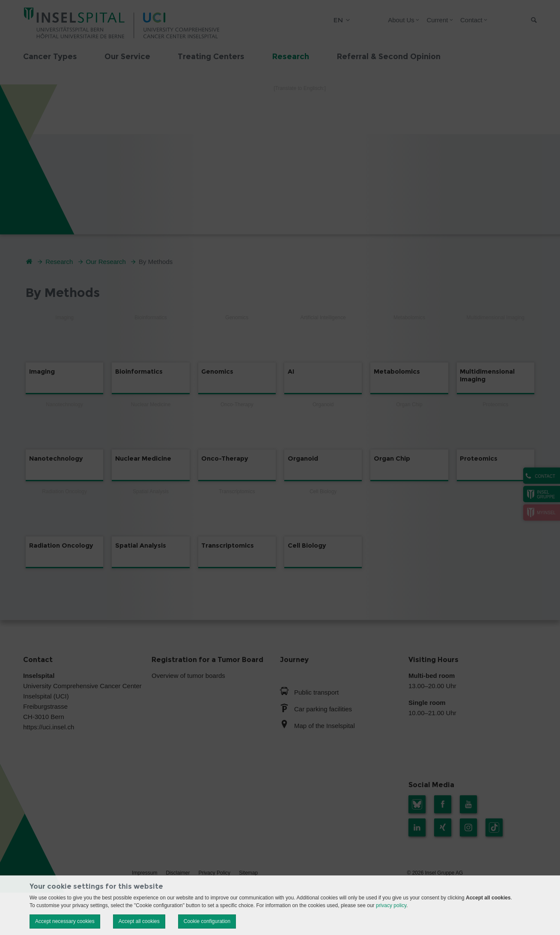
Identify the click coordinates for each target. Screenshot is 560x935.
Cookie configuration (207, 921)
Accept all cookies (139, 921)
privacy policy (391, 905)
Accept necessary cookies (65, 921)
